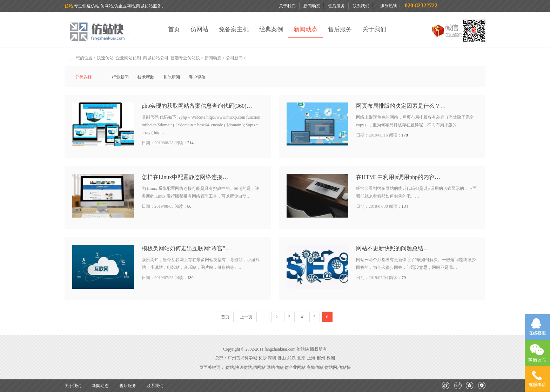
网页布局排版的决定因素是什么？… (401, 106)
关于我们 (287, 6)
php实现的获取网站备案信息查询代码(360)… (197, 106)
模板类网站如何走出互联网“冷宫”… (186, 248)
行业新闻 (120, 77)
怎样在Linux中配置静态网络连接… (185, 177)
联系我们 (361, 6)
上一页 (246, 317)
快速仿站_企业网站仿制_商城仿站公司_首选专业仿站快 (148, 58)
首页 (174, 29)
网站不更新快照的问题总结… (393, 248)
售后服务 (336, 6)
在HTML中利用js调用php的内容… (398, 177)
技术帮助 (146, 77)
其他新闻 (172, 77)
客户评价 (197, 77)
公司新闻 (234, 58)
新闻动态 (312, 6)
